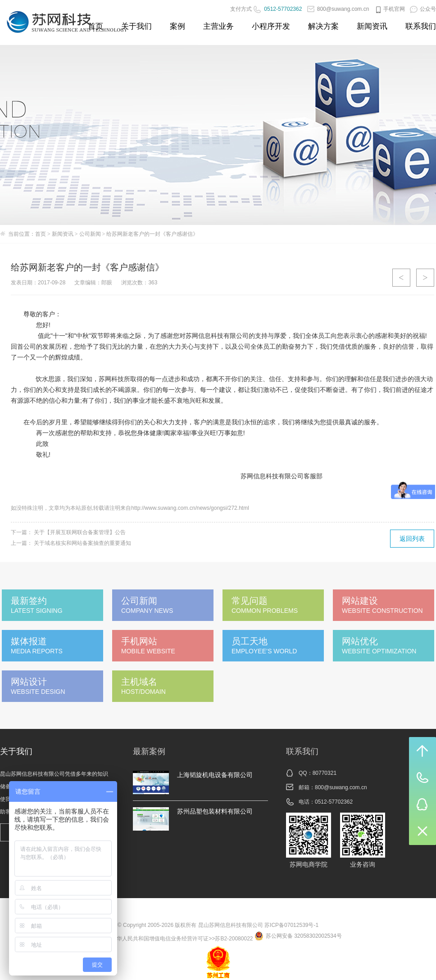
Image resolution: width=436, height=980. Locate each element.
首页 (95, 26)
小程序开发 (271, 26)
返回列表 (412, 539)
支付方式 (241, 9)
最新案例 (149, 751)
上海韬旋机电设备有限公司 (215, 775)
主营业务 (218, 26)
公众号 (423, 9)
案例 (177, 26)
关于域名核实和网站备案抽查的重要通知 (82, 543)
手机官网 (390, 9)
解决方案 (323, 26)
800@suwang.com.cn (338, 9)
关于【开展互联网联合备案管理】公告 (80, 532)
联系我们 (421, 26)
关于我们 (136, 26)
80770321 (325, 773)
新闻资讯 (372, 26)
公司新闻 (90, 234)
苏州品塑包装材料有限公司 (215, 811)
